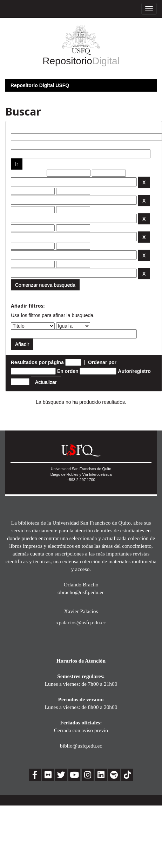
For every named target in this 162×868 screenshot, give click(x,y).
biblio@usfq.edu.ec (81, 746)
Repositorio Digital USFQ (40, 85)
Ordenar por (102, 362)
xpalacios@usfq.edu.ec (81, 622)
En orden (68, 371)
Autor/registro (134, 371)
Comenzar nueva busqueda (45, 285)
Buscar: (20, 128)
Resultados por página (37, 362)
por (15, 144)
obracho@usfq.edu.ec (81, 592)
